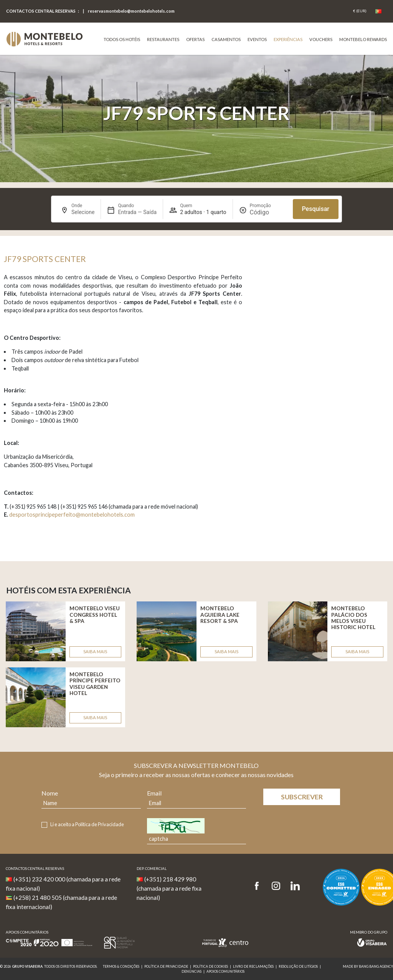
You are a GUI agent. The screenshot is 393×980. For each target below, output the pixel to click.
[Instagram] (276, 886)
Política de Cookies (211, 966)
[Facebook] (259, 886)
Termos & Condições (121, 966)
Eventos (257, 39)
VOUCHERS (321, 39)
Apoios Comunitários (225, 971)
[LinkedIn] (295, 886)
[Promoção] (268, 212)
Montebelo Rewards (363, 39)
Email (154, 793)
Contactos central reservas (41, 11)
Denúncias (192, 971)
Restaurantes (163, 39)
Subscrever (302, 797)
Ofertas (195, 39)
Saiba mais (95, 651)
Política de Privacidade (100, 824)
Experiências (288, 39)
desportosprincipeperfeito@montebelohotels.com (72, 515)
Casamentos (226, 39)
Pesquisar (316, 209)
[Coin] (360, 11)
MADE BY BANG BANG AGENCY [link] (368, 966)
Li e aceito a (87, 824)
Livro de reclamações (253, 966)
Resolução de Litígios (298, 966)
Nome (50, 793)
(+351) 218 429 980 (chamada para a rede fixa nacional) (169, 888)
